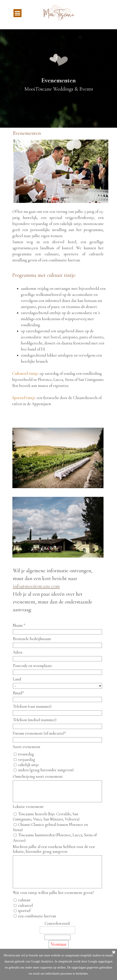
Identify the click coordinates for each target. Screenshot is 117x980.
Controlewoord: (57, 923)
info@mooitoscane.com (36, 586)
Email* (18, 693)
